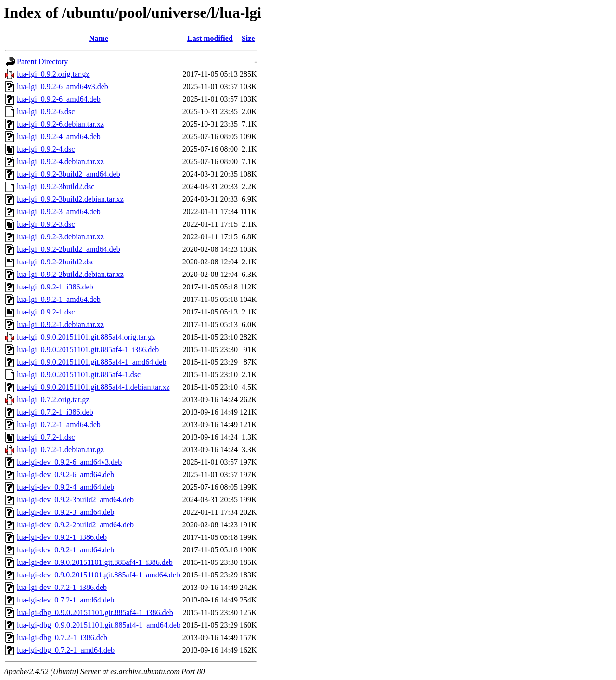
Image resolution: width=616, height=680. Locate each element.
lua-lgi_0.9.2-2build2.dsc (56, 262)
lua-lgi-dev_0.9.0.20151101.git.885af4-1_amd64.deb (98, 575)
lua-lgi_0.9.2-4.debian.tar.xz (60, 162)
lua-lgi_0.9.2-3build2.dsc (56, 187)
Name (99, 38)
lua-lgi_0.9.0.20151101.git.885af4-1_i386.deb (88, 349)
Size (248, 38)
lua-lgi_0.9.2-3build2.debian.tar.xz (70, 199)
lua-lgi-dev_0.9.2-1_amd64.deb (65, 550)
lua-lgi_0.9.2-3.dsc (46, 224)
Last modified (210, 38)
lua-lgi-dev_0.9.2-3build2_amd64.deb (75, 500)
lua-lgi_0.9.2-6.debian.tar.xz (60, 124)
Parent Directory (42, 61)
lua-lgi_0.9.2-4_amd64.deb (59, 137)
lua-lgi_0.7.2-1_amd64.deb (59, 425)
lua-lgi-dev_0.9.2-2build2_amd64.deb (75, 525)
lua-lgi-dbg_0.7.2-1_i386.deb (62, 637)
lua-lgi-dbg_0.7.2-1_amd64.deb (66, 650)
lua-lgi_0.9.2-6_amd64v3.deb (63, 86)
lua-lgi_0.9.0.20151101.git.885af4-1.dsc (79, 374)
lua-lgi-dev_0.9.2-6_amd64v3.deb (69, 462)
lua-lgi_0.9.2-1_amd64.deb (59, 299)
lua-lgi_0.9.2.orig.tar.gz (53, 74)
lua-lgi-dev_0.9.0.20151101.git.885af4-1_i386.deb (95, 562)
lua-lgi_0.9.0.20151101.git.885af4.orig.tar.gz (86, 337)
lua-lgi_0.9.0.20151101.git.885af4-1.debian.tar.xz (93, 387)
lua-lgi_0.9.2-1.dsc (46, 312)
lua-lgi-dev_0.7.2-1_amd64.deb (65, 600)
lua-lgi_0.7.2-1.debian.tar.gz (60, 450)
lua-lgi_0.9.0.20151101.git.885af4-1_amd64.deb (91, 362)
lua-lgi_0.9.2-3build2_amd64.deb (69, 174)
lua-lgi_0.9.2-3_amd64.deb (59, 212)
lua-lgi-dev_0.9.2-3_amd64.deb (65, 512)
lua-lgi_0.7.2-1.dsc (46, 437)
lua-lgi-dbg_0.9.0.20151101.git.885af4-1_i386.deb (95, 612)
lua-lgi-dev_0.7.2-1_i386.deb (62, 587)
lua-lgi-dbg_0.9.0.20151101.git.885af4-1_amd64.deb (99, 625)
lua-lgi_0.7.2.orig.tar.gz (53, 399)
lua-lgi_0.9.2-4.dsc (46, 149)
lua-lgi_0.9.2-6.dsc (46, 111)
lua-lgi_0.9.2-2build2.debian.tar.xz (70, 274)
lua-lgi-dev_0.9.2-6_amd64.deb (65, 475)
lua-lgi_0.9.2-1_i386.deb (55, 287)
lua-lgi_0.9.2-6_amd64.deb (59, 99)
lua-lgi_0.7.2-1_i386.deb (55, 412)
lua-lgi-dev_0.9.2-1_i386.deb (62, 537)
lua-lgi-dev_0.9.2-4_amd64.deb (65, 487)
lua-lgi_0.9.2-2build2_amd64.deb (69, 249)
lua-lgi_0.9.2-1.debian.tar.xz (60, 324)
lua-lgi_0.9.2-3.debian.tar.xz (60, 237)
